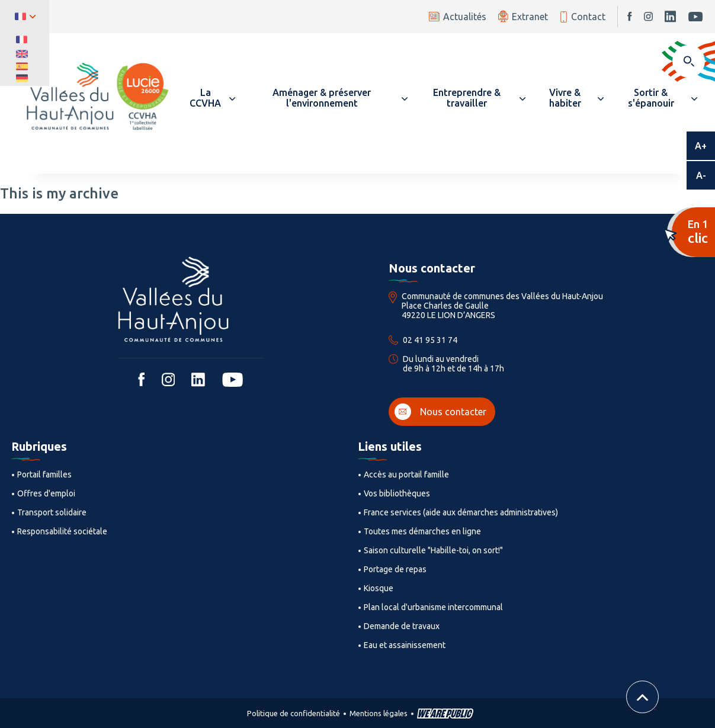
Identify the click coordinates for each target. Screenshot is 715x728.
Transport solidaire (52, 512)
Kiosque (379, 588)
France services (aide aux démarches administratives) (461, 512)
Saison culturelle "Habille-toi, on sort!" (433, 550)
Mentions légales (379, 713)
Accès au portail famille (406, 474)
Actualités (458, 17)
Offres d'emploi (46, 493)
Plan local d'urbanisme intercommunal (433, 607)
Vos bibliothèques (397, 493)
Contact (583, 17)
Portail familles (44, 474)
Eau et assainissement (405, 645)
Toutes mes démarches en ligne (422, 531)
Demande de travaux (402, 626)
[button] (211, 98)
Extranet (523, 16)
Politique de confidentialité (294, 713)
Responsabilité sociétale (62, 531)
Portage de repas (395, 569)
